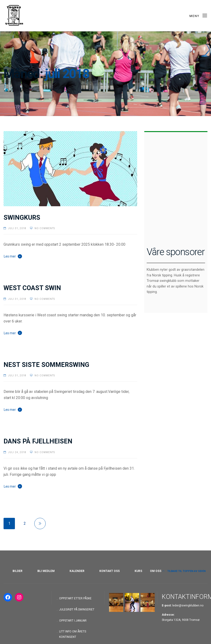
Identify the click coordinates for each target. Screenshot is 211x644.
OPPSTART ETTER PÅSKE (75, 598)
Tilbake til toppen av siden (184, 571)
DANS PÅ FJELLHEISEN (38, 440)
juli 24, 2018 (17, 451)
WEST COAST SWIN (32, 287)
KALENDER (77, 571)
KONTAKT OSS (110, 571)
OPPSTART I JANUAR (73, 621)
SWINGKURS (22, 218)
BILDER (18, 571)
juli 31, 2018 (17, 228)
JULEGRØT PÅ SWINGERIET (77, 610)
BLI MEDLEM (46, 571)
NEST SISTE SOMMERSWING (46, 364)
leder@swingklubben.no (188, 605)
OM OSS (156, 571)
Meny (198, 15)
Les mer (10, 256)
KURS (138, 571)
